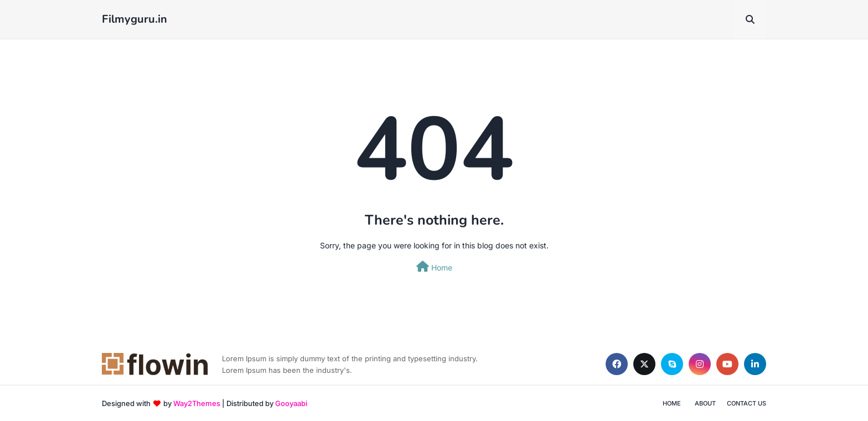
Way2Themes (197, 403)
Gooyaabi (291, 403)
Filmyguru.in (135, 19)
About (705, 403)
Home (434, 267)
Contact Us (746, 403)
